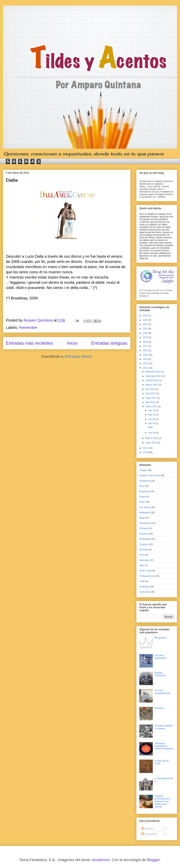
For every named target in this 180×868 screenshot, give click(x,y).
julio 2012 (151, 389)
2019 (146, 337)
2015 (146, 355)
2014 (146, 359)
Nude (142, 518)
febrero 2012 (152, 438)
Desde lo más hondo (150, 475)
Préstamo (144, 528)
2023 (146, 320)
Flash (142, 502)
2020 (146, 333)
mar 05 (152, 423)
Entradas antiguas (109, 343)
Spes (142, 565)
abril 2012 (151, 402)
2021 (146, 329)
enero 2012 (151, 443)
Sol (148, 296)
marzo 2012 (152, 407)
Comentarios (149, 834)
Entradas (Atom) (79, 356)
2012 (146, 368)
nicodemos (101, 860)
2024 (146, 316)
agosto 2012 (152, 385)
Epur (142, 486)
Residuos (159, 708)
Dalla (12, 180)
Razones (144, 534)
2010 (146, 452)
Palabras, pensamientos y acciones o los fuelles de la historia (162, 801)
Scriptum (144, 544)
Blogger (153, 860)
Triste (142, 581)
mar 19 (152, 410)
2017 (146, 346)
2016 (146, 350)
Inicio (72, 343)
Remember (28, 328)
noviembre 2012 (154, 376)
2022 (146, 324)
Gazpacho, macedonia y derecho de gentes (164, 746)
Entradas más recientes (29, 343)
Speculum (144, 560)
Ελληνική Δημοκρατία (160, 657)
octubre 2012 (152, 380)
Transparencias (147, 576)
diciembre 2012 (153, 372)
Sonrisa (143, 550)
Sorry (142, 555)
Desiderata (145, 481)
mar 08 (152, 419)
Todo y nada (145, 571)
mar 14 (152, 415)
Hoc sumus (145, 507)
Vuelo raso (145, 592)
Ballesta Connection (160, 674)
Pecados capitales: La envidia (164, 727)
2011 (146, 448)
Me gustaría (161, 638)
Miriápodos (145, 513)
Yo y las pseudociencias (162, 692)
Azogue (143, 470)
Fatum (143, 497)
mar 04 (152, 433)
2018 (146, 342)
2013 (146, 363)
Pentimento (145, 523)
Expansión (145, 491)
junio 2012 (151, 393)
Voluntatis (144, 587)
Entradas (147, 829)
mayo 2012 (151, 398)
